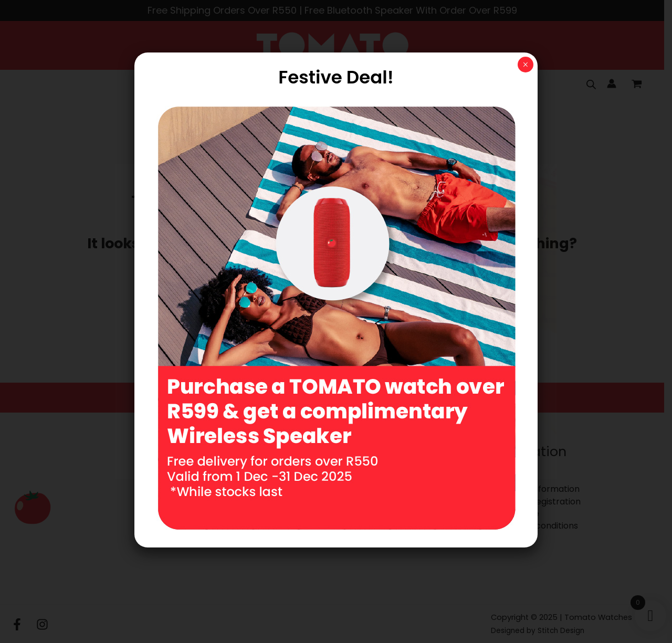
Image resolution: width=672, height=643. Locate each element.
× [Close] (525, 65)
